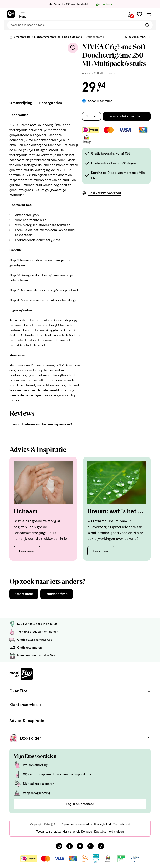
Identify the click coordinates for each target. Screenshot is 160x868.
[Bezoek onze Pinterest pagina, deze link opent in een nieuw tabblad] (90, 846)
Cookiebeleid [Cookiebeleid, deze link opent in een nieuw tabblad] (121, 825)
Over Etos (80, 691)
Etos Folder (85, 738)
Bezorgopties (51, 103)
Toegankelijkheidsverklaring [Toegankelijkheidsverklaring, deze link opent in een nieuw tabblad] (54, 832)
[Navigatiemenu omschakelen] (23, 12)
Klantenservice (26, 705)
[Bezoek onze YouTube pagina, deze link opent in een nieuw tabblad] (80, 846)
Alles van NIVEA (135, 37)
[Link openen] (96, 859)
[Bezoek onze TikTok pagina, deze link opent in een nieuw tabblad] (101, 846)
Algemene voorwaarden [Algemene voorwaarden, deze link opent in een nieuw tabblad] (77, 825)
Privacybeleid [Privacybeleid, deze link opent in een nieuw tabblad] (102, 825)
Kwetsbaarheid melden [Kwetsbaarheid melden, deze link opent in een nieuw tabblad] (109, 832)
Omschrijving (21, 103)
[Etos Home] (11, 14)
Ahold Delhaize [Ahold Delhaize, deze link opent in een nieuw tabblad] (83, 832)
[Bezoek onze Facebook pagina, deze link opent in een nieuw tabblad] (70, 846)
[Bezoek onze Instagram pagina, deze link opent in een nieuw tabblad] (59, 846)
